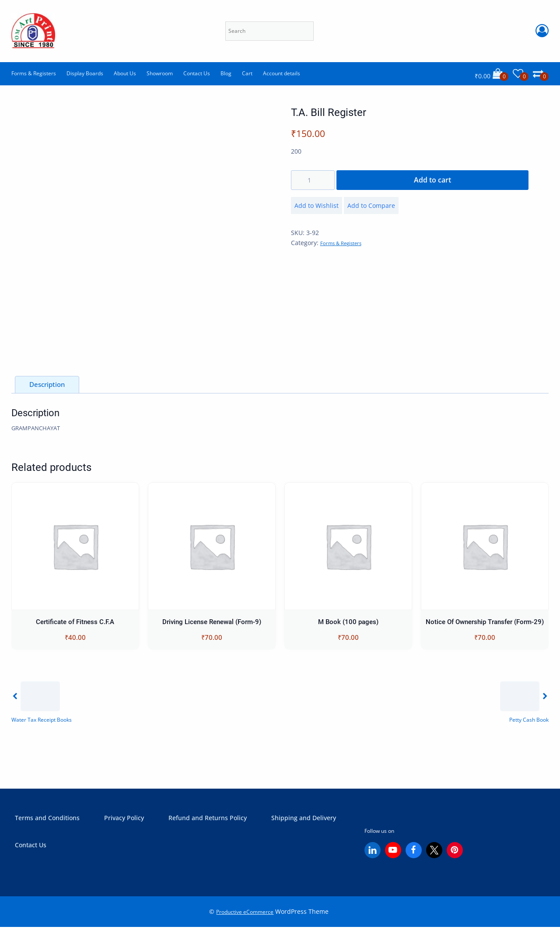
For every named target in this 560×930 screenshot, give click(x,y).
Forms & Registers (34, 73)
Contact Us (197, 73)
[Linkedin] (373, 854)
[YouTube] (393, 854)
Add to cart (432, 180)
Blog (226, 73)
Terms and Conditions (47, 820)
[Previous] (42, 704)
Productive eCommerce (245, 915)
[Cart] (492, 74)
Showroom (160, 73)
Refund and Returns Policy (208, 820)
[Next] (523, 704)
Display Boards (85, 73)
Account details (282, 73)
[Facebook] (414, 854)
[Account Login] (542, 31)
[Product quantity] (313, 180)
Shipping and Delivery (304, 820)
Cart (247, 73)
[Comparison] (541, 74)
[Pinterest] (455, 854)
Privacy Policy (124, 820)
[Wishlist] (521, 74)
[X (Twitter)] (434, 854)
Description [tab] (47, 386)
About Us (125, 73)
